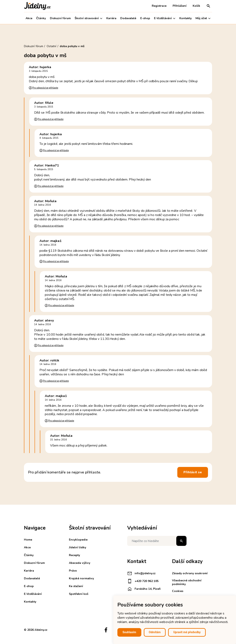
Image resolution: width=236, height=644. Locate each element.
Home (28, 540)
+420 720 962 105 (143, 581)
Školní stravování (88, 18)
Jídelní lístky (78, 547)
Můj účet (203, 18)
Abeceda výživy (80, 563)
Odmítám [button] (155, 632)
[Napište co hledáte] (157, 541)
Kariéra (111, 18)
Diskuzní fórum (60, 18)
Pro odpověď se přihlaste (45, 88)
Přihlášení (180, 6)
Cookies (178, 591)
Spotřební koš (79, 594)
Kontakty (185, 18)
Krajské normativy (81, 578)
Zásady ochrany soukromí (190, 573)
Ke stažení (76, 586)
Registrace (159, 6)
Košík (196, 6)
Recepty (74, 555)
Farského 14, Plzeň (144, 589)
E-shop (145, 18)
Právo (73, 571)
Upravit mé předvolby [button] (187, 632)
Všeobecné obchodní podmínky (187, 582)
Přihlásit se (193, 472)
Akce (29, 18)
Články (41, 18)
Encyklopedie (78, 540)
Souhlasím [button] (129, 632)
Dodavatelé (128, 18)
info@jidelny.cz (141, 573)
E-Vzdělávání (165, 18)
